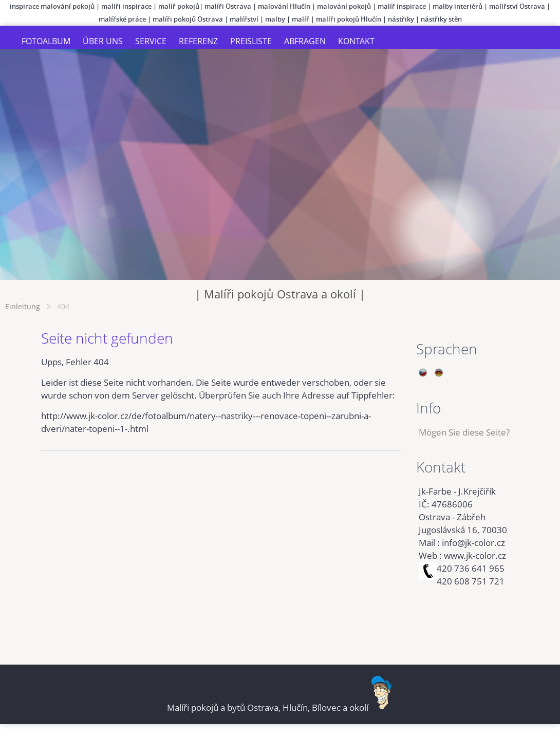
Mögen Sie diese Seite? (464, 432)
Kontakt (356, 41)
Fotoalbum (46, 41)
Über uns (103, 41)
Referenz (198, 41)
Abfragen (305, 41)
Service (151, 41)
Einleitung (23, 306)
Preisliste (251, 41)
